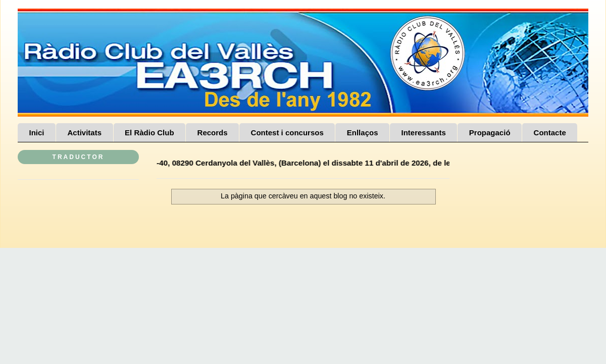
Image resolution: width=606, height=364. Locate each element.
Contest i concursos (287, 133)
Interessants (423, 133)
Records (213, 133)
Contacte (550, 133)
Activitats (85, 133)
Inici (37, 133)
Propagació (490, 133)
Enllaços (363, 133)
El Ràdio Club (149, 133)
